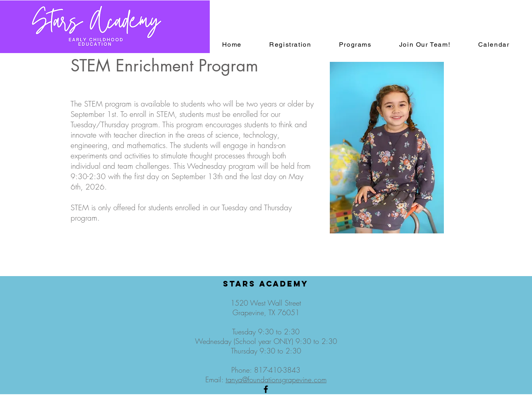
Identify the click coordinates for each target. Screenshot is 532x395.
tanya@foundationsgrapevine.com (276, 379)
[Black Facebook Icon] (266, 389)
